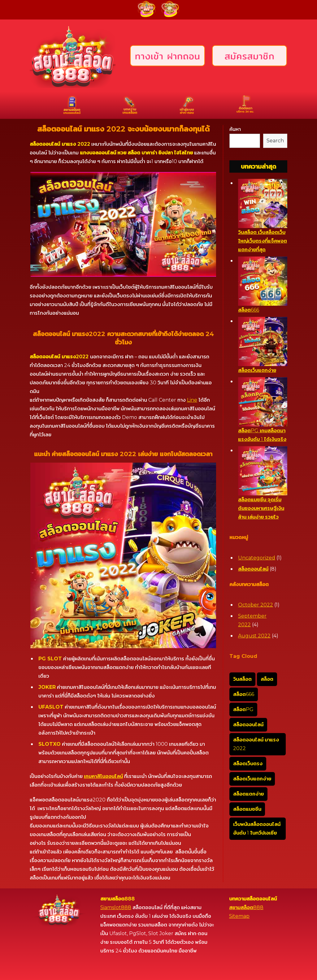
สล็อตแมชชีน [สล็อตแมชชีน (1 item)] (247, 809)
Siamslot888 (116, 907)
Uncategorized (257, 558)
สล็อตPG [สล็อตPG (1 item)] (243, 709)
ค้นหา (235, 129)
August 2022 (254, 636)
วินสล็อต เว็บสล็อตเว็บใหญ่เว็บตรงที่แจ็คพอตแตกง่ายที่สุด (263, 241)
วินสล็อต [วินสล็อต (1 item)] (242, 679)
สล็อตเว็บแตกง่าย (257, 370)
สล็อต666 (249, 310)
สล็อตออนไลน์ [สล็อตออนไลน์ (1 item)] (248, 725)
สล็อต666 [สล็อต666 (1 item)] (244, 694)
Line (192, 400)
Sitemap (239, 916)
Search (275, 141)
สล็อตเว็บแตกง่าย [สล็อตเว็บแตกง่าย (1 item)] (252, 779)
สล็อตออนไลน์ (253, 569)
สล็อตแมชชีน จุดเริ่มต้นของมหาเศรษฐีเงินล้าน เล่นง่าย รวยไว (261, 508)
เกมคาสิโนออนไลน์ (103, 776)
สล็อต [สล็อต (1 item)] (267, 679)
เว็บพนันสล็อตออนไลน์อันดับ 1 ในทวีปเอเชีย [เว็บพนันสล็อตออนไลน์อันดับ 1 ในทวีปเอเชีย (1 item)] (257, 829)
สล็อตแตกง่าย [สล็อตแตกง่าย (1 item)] (248, 794)
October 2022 (256, 605)
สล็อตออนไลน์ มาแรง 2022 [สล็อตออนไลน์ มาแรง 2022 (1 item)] (256, 744)
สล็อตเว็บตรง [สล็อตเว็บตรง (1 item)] (248, 764)
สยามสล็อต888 (246, 907)
